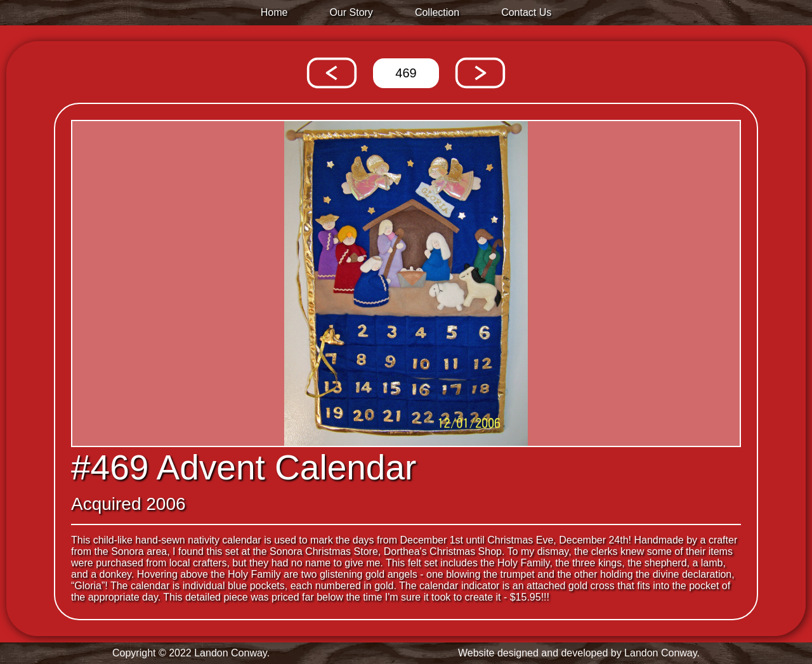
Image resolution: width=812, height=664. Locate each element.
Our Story (351, 12)
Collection (437, 12)
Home (274, 12)
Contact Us (526, 12)
